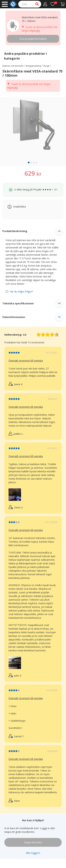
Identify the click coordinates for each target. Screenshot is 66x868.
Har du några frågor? (21, 291)
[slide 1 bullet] (29, 162)
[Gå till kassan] (63, 4)
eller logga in (33, 853)
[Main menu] (5, 4)
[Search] (30, 4)
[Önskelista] (54, 4)
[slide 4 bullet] (36, 162)
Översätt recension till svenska (26, 361)
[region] (33, 131)
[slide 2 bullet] (31, 162)
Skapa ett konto (33, 842)
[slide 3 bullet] (34, 162)
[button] (33, 231)
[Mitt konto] (45, 4)
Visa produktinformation (33, 39)
